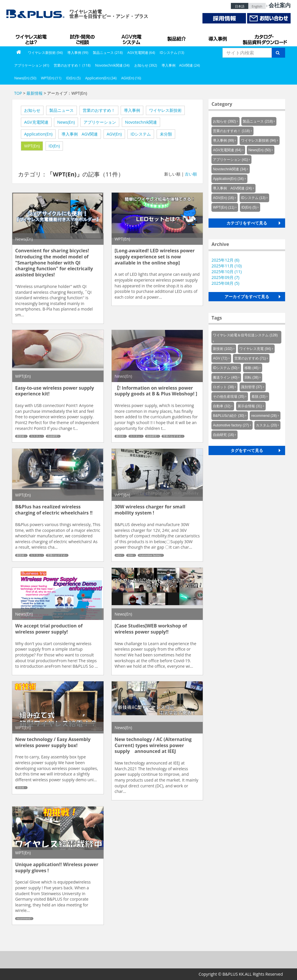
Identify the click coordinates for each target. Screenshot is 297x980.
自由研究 (52, 436)
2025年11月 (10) (227, 266)
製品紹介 (178, 38)
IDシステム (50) (225, 368)
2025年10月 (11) (227, 272)
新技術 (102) (223, 349)
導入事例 (218, 38)
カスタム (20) (266, 425)
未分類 (166, 134)
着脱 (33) (259, 397)
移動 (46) (252, 368)
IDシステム (141, 134)
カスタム (36, 436)
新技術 (20, 436)
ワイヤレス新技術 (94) (45, 53)
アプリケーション (100, 122)
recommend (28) (264, 416)
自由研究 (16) (223, 435)
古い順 (191, 174)
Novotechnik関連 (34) (112, 65)
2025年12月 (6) (225, 260)
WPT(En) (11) (51, 78)
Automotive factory (150, 555)
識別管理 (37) (252, 387)
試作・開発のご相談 (83, 38)
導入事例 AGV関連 (80, 134)
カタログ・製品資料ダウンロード (265, 38)
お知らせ (32, 110)
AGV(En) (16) (131, 78)
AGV (119, 555)
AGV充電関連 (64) (141, 53)
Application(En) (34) (101, 78)
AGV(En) (114, 134)
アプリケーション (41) (32, 65)
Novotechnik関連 (141, 122)
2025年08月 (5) (225, 283)
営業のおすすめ (172, 436)
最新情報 (35, 93)
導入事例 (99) (78, 53)
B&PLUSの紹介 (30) (229, 416)
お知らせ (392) (146, 65)
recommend (23, 919)
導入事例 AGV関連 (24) (181, 65)
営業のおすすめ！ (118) (72, 65)
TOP (18, 93)
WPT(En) (32, 146)
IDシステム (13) (172, 53)
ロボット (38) (223, 387)
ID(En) (54, 146)
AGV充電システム (133, 38)
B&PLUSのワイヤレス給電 (32, 38)
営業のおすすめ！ (99, 110)
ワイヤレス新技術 (165, 110)
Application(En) (38, 134)
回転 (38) (252, 377)
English (257, 6)
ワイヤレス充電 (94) (255, 349)
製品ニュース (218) (108, 53)
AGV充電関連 (36, 122)
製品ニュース (61, 110)
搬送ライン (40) (225, 377)
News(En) (66, 122)
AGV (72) (220, 358)
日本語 (240, 6)
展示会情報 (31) (250, 406)
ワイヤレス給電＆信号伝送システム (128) (245, 335)
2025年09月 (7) (225, 277)
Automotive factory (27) (231, 425)
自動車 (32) (222, 406)
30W (130, 555)
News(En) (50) (25, 78)
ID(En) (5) (73, 78)
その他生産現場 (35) (229, 397)
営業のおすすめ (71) (250, 358)
